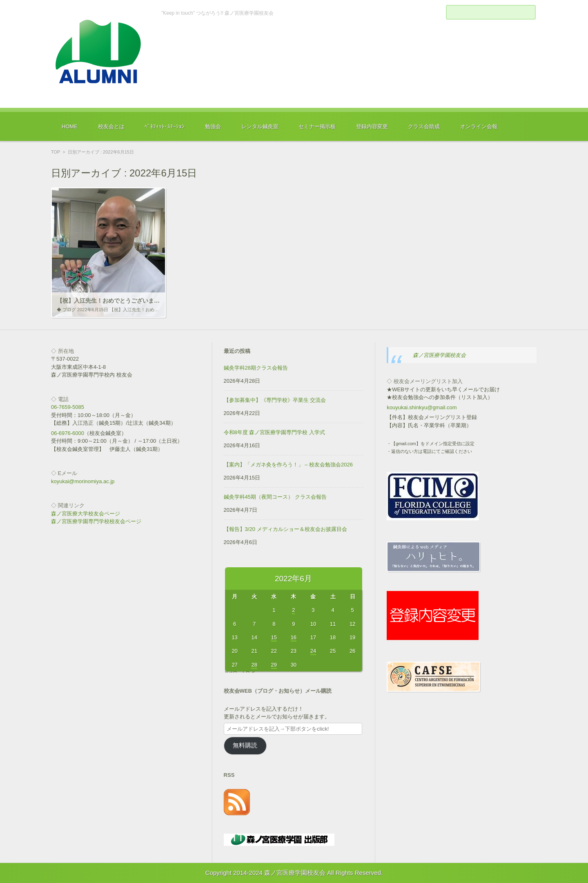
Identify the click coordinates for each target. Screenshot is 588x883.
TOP (56, 152)
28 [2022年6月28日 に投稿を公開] (254, 665)
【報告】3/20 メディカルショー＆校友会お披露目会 (285, 529)
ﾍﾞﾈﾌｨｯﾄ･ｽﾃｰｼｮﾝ (165, 126)
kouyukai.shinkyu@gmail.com (422, 407)
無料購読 (245, 745)
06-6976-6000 (68, 433)
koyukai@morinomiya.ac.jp (83, 481)
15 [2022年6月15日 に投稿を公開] (274, 637)
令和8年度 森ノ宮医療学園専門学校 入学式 (274, 432)
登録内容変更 (372, 126)
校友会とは (111, 126)
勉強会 (213, 126)
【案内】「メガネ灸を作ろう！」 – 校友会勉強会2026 (288, 465)
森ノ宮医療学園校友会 (439, 355)
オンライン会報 (479, 126)
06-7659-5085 (68, 407)
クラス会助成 (424, 126)
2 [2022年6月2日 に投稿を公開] (293, 610)
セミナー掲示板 (317, 126)
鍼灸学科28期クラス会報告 (256, 368)
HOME (70, 126)
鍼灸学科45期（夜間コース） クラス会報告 (275, 497)
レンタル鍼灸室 (260, 126)
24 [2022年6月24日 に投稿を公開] (313, 651)
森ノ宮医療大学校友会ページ (86, 514)
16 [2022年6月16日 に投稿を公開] (294, 637)
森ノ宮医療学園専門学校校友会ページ (96, 521)
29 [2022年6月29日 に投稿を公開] (274, 665)
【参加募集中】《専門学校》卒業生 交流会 (275, 400)
